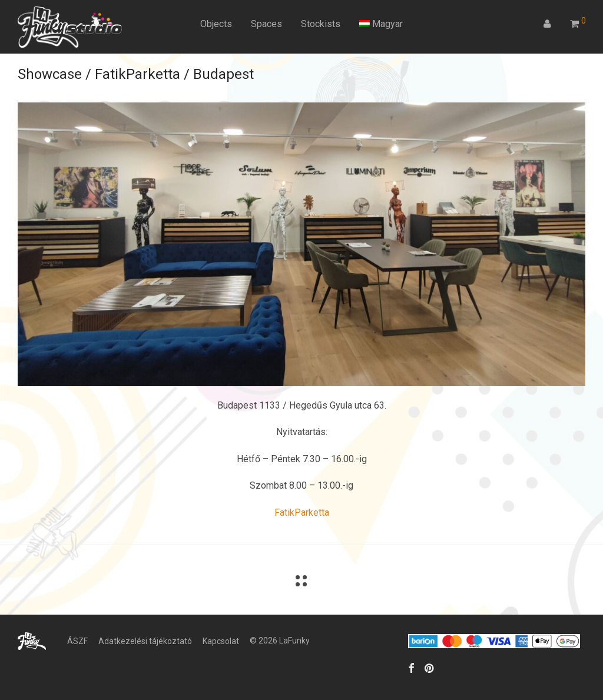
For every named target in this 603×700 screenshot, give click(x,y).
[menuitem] (381, 24)
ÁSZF (77, 641)
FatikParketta (302, 512)
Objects (216, 24)
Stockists (321, 24)
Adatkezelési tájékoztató (145, 641)
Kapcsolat (221, 641)
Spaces (266, 24)
